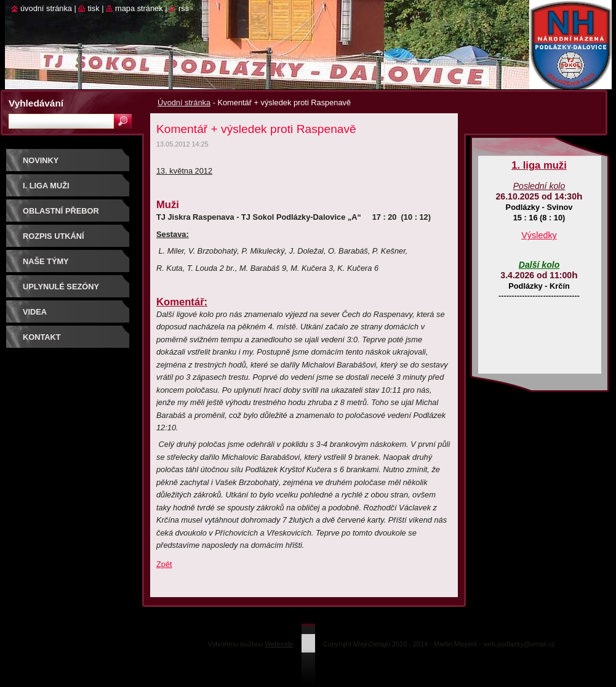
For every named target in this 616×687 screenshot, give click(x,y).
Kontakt (42, 337)
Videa (35, 312)
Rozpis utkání (54, 236)
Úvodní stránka (184, 102)
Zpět (164, 564)
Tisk (93, 8)
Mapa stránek (139, 8)
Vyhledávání (36, 103)
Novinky (41, 160)
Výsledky (539, 235)
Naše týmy (46, 261)
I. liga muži (46, 186)
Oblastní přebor (61, 211)
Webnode (279, 644)
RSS (184, 8)
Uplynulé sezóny (61, 287)
